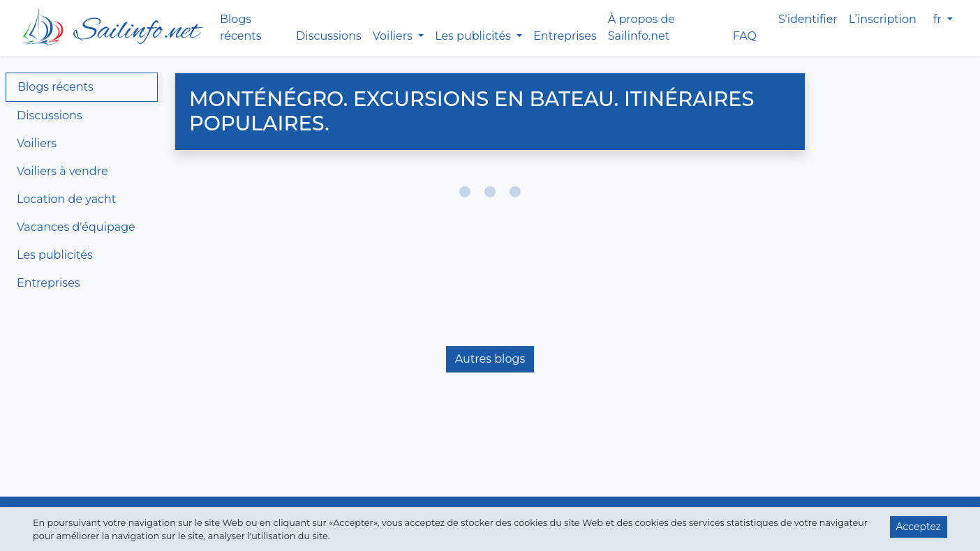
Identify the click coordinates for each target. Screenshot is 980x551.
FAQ (745, 36)
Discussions (329, 36)
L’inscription (883, 19)
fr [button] (939, 19)
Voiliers (37, 143)
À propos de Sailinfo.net (641, 28)
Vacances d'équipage (76, 227)
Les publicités (55, 255)
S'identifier (808, 19)
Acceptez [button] (919, 527)
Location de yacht (66, 199)
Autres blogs (490, 359)
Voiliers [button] (394, 36)
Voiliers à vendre (62, 171)
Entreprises (565, 36)
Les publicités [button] (474, 36)
